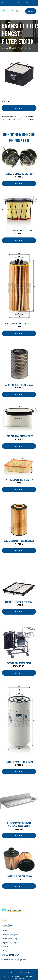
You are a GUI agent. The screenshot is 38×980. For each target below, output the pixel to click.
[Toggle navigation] (4, 18)
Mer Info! (19, 108)
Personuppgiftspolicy (28, 976)
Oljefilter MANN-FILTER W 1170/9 (19, 762)
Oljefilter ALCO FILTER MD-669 (19, 876)
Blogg (5, 951)
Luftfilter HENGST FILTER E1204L (19, 602)
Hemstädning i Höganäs (12, 939)
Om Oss (6, 947)
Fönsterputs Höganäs (11, 935)
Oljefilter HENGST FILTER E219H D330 (19, 541)
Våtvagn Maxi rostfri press (19, 663)
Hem (5, 931)
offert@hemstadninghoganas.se (27, 3)
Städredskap (15, 93)
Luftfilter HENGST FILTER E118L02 (19, 385)
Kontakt (11, 976)
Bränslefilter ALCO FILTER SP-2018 (19, 174)
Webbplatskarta (19, 979)
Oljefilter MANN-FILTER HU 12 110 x (19, 323)
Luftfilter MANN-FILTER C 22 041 (19, 230)
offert (31, 11)
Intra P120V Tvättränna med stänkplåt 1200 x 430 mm (19, 824)
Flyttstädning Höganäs (11, 943)
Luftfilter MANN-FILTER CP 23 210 (19, 436)
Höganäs (6, 3)
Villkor (17, 976)
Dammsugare (25, 93)
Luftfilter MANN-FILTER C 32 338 (19, 480)
